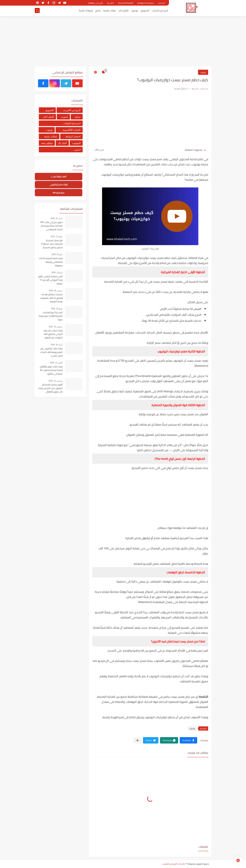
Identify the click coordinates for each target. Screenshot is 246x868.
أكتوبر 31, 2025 (56, 363)
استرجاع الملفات (72, 123)
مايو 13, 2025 (57, 273)
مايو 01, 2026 (57, 254)
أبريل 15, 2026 (56, 218)
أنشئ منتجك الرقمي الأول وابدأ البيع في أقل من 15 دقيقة (50, 280)
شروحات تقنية (86, 11)
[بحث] (37, 11)
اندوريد (65, 117)
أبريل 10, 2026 (56, 345)
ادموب (77, 150)
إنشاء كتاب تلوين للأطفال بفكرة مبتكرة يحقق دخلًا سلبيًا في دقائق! (51, 370)
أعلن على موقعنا (96, 3)
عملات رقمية (110, 11)
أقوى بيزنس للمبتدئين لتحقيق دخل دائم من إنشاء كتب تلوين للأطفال (50, 388)
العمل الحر (123, 11)
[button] (188, 740)
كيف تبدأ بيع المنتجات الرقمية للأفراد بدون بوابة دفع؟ (51, 316)
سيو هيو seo (58, 193)
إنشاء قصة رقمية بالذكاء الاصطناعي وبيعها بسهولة (51, 262)
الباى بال (62, 143)
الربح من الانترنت (160, 11)
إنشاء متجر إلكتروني (59, 185)
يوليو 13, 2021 (57, 236)
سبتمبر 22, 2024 (56, 327)
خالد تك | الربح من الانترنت (174, 864)
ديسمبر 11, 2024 (55, 381)
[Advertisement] (123, 42)
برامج (98, 11)
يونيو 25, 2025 (57, 309)
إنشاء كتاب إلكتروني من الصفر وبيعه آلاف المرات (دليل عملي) (51, 352)
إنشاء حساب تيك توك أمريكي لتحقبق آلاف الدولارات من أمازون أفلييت (53, 334)
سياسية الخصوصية (146, 3)
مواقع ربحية (47, 143)
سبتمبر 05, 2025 (56, 291)
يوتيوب (135, 11)
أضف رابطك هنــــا (59, 177)
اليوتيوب (76, 143)
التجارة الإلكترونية (71, 130)
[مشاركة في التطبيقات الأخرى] (137, 740)
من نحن (161, 3)
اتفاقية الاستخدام (126, 3)
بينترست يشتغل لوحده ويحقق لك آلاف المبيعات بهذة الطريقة (51, 298)
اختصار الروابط (73, 136)
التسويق (145, 11)
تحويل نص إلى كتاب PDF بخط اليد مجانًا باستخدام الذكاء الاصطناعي (51, 226)
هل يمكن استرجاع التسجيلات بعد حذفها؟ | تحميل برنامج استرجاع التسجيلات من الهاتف (52, 244)
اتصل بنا (110, 3)
